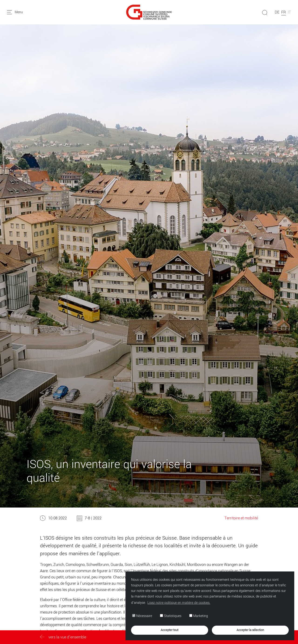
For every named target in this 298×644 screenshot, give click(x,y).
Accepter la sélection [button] (250, 630)
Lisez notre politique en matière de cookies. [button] (179, 603)
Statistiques (171, 616)
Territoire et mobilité (241, 518)
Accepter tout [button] (169, 630)
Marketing (199, 616)
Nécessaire (142, 616)
